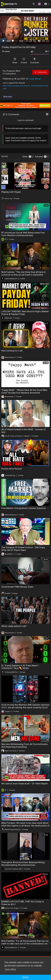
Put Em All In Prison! (12, 469)
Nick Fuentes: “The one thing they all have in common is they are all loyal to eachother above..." (23, 275)
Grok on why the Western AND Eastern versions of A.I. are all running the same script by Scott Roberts (25, 707)
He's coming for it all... (13, 351)
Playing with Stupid (11, 192)
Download (35, 60)
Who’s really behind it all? (14, 626)
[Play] (4, 41)
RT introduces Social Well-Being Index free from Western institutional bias (23, 234)
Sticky (25, 157)
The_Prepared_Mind (11, 71)
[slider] (15, 41)
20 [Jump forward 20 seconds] (35, 41)
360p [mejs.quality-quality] (44, 41)
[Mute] (39, 41)
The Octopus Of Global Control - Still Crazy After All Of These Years (23, 549)
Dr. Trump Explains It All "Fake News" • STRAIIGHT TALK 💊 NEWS (20, 667)
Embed (24, 60)
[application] (26, 30)
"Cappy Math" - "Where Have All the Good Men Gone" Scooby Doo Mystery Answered (24, 391)
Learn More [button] (10, 969)
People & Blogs (35, 79)
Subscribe (40, 72)
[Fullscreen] (48, 41)
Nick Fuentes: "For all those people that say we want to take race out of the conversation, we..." (26, 942)
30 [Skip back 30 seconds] (31, 41)
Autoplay (39, 157)
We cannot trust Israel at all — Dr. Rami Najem (25, 784)
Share (15, 60)
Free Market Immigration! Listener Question (24, 508)
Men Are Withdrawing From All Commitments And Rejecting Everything (25, 745)
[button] (39, 4)
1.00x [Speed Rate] (27, 41)
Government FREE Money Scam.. (18, 587)
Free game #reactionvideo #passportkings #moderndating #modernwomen (23, 864)
